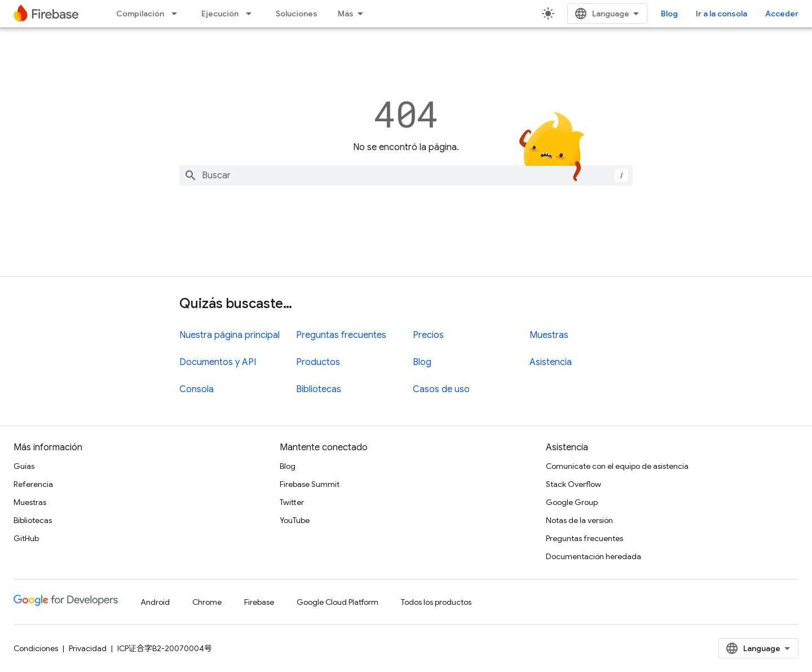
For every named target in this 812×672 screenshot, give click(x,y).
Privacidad (88, 648)
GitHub (26, 538)
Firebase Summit (310, 484)
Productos (318, 362)
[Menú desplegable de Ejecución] (252, 14)
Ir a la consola (721, 14)
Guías (24, 466)
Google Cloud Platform (337, 602)
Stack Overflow (573, 484)
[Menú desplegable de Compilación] (178, 14)
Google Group (572, 502)
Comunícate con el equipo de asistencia (617, 466)
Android (155, 602)
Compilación (140, 14)
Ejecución (220, 14)
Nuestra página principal (230, 335)
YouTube (295, 520)
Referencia (33, 484)
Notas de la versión (579, 520)
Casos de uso (441, 389)
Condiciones (36, 648)
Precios (428, 335)
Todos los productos (436, 602)
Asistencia (551, 362)
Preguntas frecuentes (341, 335)
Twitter (292, 502)
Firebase (259, 602)
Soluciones (297, 14)
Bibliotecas (319, 389)
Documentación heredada (593, 556)
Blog (669, 14)
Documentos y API (218, 362)
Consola (197, 389)
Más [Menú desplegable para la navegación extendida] (346, 14)
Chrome (207, 602)
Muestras (549, 335)
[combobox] (406, 175)
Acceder (782, 14)
